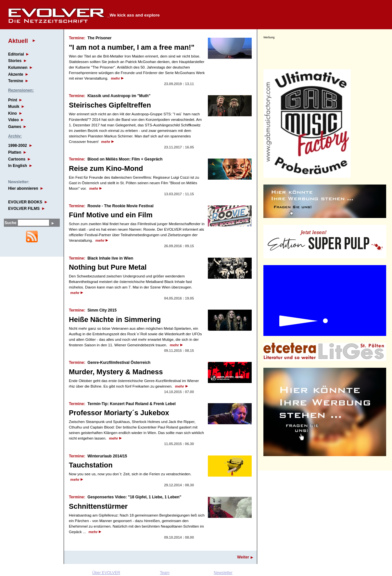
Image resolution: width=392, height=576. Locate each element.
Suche (10, 223)
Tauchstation (91, 465)
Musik (14, 107)
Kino (13, 113)
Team (165, 573)
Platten (15, 152)
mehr (115, 78)
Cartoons (17, 159)
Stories (15, 61)
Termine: (77, 38)
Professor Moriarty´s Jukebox (119, 413)
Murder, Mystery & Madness (116, 372)
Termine (16, 81)
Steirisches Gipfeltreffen (110, 105)
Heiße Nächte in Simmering (115, 320)
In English (18, 166)
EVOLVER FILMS (24, 209)
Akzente (16, 74)
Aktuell (18, 41)
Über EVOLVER (106, 573)
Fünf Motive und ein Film (111, 215)
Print (13, 100)
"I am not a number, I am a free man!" (132, 47)
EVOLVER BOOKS (25, 202)
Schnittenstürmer (98, 506)
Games (15, 127)
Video (13, 120)
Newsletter (223, 573)
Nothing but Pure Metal (108, 267)
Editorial (16, 54)
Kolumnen (18, 68)
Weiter (243, 557)
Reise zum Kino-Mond (106, 168)
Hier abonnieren (23, 188)
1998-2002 (18, 146)
